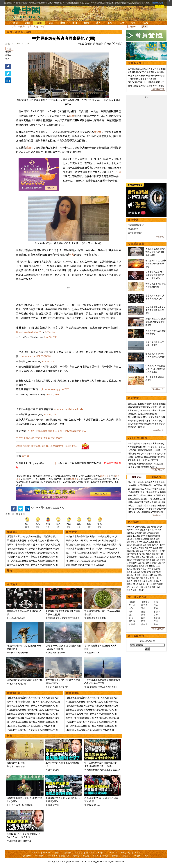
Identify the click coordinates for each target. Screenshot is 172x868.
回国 (141, 578)
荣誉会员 (104, 476)
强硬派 (55, 687)
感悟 (145, 587)
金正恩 (146, 542)
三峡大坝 (150, 533)
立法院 (94, 687)
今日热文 (12, 584)
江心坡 (143, 572)
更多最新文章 (158, 430)
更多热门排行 (158, 470)
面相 (93, 653)
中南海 (21, 27)
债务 (162, 554)
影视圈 (90, 805)
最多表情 (156, 477)
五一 (50, 770)
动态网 (137, 856)
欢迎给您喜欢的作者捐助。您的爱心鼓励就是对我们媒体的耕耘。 (47, 446)
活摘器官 (138, 533)
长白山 (130, 572)
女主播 (138, 575)
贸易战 (143, 530)
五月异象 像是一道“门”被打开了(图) (144, 460)
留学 (160, 575)
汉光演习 (131, 539)
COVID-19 (135, 530)
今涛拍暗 (146, 602)
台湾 (89, 687)
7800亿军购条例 (104, 687)
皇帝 (155, 584)
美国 (51, 23)
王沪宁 (162, 545)
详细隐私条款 (157, 3)
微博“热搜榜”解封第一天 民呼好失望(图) (85, 565)
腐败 (137, 551)
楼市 (135, 560)
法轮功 (130, 569)
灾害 (16, 684)
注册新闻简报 (136, 636)
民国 (139, 581)
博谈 (75, 23)
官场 (39, 23)
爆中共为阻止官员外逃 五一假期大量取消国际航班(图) (33, 561)
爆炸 (63, 653)
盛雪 (143, 615)
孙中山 (153, 581)
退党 (158, 539)
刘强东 (134, 563)
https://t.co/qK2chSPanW (28, 332)
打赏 (93, 44)
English (102, 853)
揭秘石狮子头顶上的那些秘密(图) (143, 414)
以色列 (12, 805)
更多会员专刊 (158, 89)
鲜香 (93, 618)
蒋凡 (7, 59)
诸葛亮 (160, 584)
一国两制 (162, 551)
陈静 (143, 612)
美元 (133, 557)
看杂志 (76, 856)
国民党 (153, 539)
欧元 (153, 557)
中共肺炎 (131, 527)
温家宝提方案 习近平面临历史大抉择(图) (146, 443)
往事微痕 (138, 539)
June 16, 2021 (51, 337)
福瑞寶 (115, 856)
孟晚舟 (130, 545)
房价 (143, 563)
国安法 (130, 536)
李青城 (157, 618)
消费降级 (27, 841)
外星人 (130, 590)
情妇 (129, 551)
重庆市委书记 (74, 618)
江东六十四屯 (146, 569)
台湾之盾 (20, 805)
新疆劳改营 (156, 572)
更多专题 (160, 237)
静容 (143, 618)
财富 (143, 560)
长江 (135, 536)
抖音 (16, 653)
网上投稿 (35, 853)
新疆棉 (157, 533)
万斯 (145, 545)
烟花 (59, 653)
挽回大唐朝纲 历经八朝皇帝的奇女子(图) (146, 86)
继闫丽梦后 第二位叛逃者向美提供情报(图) (86, 561)
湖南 (50, 653)
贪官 (161, 548)
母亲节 (12, 766)
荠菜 (89, 618)
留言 (98, 44)
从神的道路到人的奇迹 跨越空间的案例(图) (147, 69)
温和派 (62, 687)
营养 (104, 618)
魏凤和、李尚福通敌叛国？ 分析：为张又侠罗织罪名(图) (34, 545)
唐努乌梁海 (156, 569)
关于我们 (67, 853)
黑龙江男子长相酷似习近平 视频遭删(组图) (147, 404)
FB (140, 554)
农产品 (56, 805)
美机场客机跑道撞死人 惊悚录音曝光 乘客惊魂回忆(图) (156, 252)
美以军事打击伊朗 (136, 225)
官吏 (36, 27)
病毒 (72, 116)
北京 (129, 563)
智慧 (141, 587)
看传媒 (105, 856)
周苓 (131, 612)
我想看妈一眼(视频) (16, 763)
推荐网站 (27, 856)
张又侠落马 (133, 229)
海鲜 (50, 805)
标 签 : (10, 49)
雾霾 (129, 566)
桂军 (144, 581)
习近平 (149, 530)
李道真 (144, 605)
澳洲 (135, 581)
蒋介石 (159, 581)
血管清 (98, 618)
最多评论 (137, 477)
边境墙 (140, 545)
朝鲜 (144, 554)
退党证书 (126, 856)
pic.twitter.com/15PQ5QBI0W (36, 356)
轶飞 (131, 608)
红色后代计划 (93, 770)
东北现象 (13, 841)
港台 (63, 23)
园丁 (131, 615)
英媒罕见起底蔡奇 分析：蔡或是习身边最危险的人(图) (33, 565)
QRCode (35, 508)
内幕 (29, 27)
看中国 (28, 12)
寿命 (135, 590)
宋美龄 (130, 584)
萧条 (20, 841)
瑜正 (143, 621)
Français (113, 853)
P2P (163, 563)
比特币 (138, 557)
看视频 (86, 856)
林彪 (141, 584)
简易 (156, 602)
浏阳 (54, 653)
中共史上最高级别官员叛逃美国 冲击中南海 (39, 438)
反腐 (141, 551)
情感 (23, 766)
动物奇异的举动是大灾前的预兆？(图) (25, 680)
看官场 (19, 32)
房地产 (130, 560)
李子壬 (132, 624)
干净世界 (39, 856)
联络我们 (47, 853)
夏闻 (156, 608)
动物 (20, 684)
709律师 (152, 566)
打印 (104, 44)
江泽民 (130, 548)
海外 (159, 578)
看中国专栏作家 (137, 597)
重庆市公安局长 (55, 618)
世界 (98, 23)
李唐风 (157, 612)
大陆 (27, 23)
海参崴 (152, 560)
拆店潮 (56, 770)
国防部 (114, 687)
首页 (15, 23)
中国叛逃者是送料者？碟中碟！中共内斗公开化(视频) (91, 549)
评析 (43, 27)
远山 (143, 608)
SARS (149, 572)
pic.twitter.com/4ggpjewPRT (55, 389)
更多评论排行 (158, 515)
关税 (135, 545)
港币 (162, 557)
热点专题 (133, 220)
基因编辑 (135, 566)
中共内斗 (13, 618)
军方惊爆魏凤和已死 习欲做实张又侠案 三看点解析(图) (33, 541)
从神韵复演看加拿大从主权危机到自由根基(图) (156, 310)
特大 (109, 44)
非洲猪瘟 (153, 563)
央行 (158, 554)
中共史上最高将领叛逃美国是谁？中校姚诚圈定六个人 (57, 431)
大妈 (139, 563)
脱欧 (154, 554)
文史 (110, 23)
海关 (129, 578)
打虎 (146, 551)
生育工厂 (117, 770)
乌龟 (20, 653)
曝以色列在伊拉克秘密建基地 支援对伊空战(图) (156, 264)
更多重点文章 (158, 389)
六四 (160, 530)
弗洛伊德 (131, 542)
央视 (143, 575)
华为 (133, 551)
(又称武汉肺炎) (141, 527)
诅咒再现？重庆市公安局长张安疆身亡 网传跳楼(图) (32, 536)
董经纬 (8, 52)
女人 (98, 653)
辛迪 (156, 624)
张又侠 (154, 530)
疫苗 (139, 536)
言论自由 (131, 575)
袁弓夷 (148, 536)
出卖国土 (131, 533)
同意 (159, 6)
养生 (143, 590)
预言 (154, 587)
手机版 (81, 44)
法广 (129, 554)
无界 (147, 856)
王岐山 (152, 542)
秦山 (131, 618)
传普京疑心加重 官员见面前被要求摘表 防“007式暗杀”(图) (155, 275)
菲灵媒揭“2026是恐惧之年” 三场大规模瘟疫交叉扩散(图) (155, 369)
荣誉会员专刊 (136, 63)
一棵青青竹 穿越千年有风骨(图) (142, 79)
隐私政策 (90, 853)
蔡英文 (162, 560)
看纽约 (96, 856)
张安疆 (65, 618)
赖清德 (158, 542)
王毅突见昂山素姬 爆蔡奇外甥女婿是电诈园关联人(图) (33, 553)
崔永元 (136, 548)
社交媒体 (135, 554)
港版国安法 (156, 536)
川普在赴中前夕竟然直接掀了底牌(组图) (146, 464)
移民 (151, 575)
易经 (129, 587)
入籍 (146, 578)
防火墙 (142, 566)
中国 (119, 172)
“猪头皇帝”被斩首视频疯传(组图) (142, 467)
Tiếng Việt (126, 853)
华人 (147, 575)
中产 (147, 560)
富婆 (89, 653)
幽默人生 (135, 587)
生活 (122, 23)
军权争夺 (21, 618)
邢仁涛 (132, 621)
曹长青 (144, 624)
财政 (139, 560)
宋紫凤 (132, 602)
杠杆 (129, 557)
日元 (157, 557)
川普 (149, 527)
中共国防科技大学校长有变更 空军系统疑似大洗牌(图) (33, 557)
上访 (158, 566)
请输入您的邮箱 (147, 641)
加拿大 (149, 554)
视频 (146, 23)
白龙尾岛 (137, 572)
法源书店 (65, 856)
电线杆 (25, 653)
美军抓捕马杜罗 (135, 233)
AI (99, 805)
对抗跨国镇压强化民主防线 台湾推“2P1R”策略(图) (156, 322)
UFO (137, 542)
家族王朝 (108, 770)
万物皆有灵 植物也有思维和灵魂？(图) (145, 421)
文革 (139, 590)
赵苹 (156, 615)
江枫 (156, 621)
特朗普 (154, 527)
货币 (143, 557)
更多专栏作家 (158, 629)
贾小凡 (132, 605)
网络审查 (137, 569)
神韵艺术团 (52, 856)
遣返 (133, 578)
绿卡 (150, 578)
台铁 (144, 533)
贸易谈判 (155, 545)
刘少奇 (146, 584)
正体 (87, 44)
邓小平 (136, 584)
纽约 (86, 23)
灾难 (24, 684)
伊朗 (50, 687)
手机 (150, 587)
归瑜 (156, 605)
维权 (147, 566)
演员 (96, 805)
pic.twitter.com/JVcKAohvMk (68, 409)
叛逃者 (8, 55)
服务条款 (79, 853)
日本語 (138, 853)
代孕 (102, 770)
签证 (137, 578)
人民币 (148, 557)
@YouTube (50, 332)
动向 (14, 27)
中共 (141, 542)
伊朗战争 (29, 805)
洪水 (143, 536)
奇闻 (134, 23)
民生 (154, 578)
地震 (11, 684)
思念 (18, 766)
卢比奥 (160, 527)
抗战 (148, 581)
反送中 (156, 548)
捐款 (57, 853)
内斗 (67, 687)
